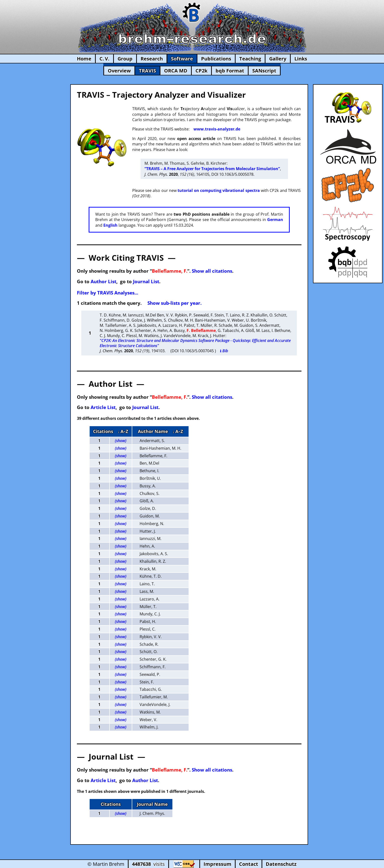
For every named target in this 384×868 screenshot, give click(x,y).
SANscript (264, 71)
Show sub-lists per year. (174, 303)
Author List (103, 281)
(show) (121, 441)
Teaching (250, 59)
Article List (103, 407)
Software (182, 59)
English (110, 225)
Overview (119, 71)
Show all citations (212, 271)
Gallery (278, 59)
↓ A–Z (123, 431)
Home (84, 59)
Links (301, 59)
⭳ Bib (224, 351)
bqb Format (230, 71)
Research (152, 59)
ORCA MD (176, 71)
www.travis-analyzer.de (217, 129)
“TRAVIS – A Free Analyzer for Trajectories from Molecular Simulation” (212, 169)
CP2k (201, 71)
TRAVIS (147, 71)
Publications (216, 59)
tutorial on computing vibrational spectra (219, 190)
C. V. (104, 59)
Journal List (146, 281)
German (275, 220)
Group (125, 59)
